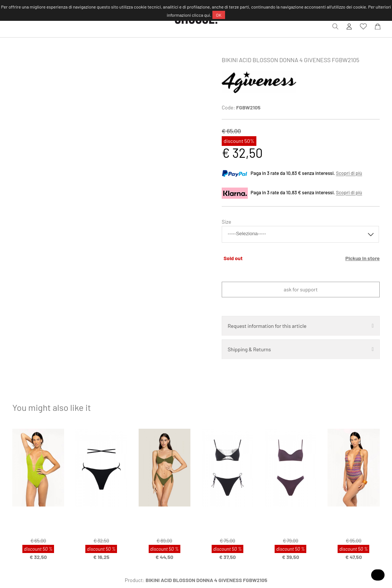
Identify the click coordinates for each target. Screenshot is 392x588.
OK (219, 15)
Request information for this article (267, 326)
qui (207, 15)
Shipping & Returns (249, 349)
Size (226, 222)
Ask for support (301, 289)
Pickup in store (363, 258)
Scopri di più (349, 173)
